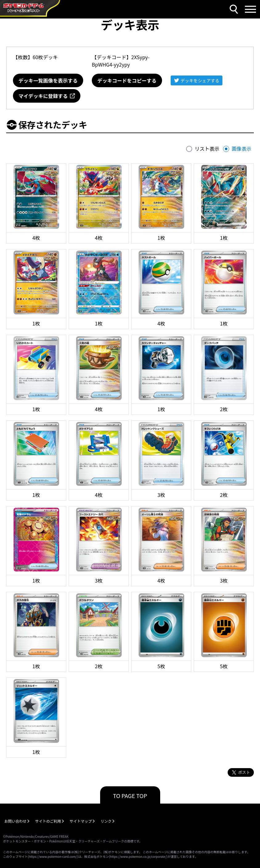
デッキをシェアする (200, 80)
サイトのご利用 (48, 821)
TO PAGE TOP (130, 796)
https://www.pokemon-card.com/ (53, 856)
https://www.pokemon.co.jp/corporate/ (138, 856)
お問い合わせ (15, 821)
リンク (106, 821)
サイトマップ (81, 821)
